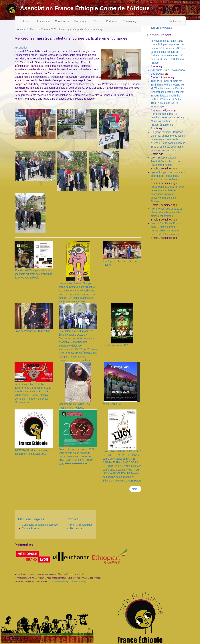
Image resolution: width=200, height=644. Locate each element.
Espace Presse (31, 528)
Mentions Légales (31, 519)
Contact (174, 21)
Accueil (27, 21)
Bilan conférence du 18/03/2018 (33, 331)
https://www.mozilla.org (59, 581)
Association (43, 21)
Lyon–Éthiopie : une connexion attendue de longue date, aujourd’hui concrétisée (168, 176)
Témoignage (130, 21)
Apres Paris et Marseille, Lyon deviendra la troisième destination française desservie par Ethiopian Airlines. (168, 194)
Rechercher (77, 528)
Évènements (82, 21)
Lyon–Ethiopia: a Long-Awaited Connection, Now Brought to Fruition (165, 161)
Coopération (62, 21)
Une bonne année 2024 (116, 345)
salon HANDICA (112, 404)
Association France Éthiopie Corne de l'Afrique (85, 8)
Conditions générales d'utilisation (41, 525)
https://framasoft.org (77, 581)
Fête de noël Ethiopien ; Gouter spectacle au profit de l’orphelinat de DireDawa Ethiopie (33, 274)
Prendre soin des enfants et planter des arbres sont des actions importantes (166, 212)
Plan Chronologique (161, 28)
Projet (97, 21)
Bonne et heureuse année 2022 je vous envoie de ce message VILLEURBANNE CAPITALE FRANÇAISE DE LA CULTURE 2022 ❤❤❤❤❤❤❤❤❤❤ (78, 457)
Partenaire (112, 21)
